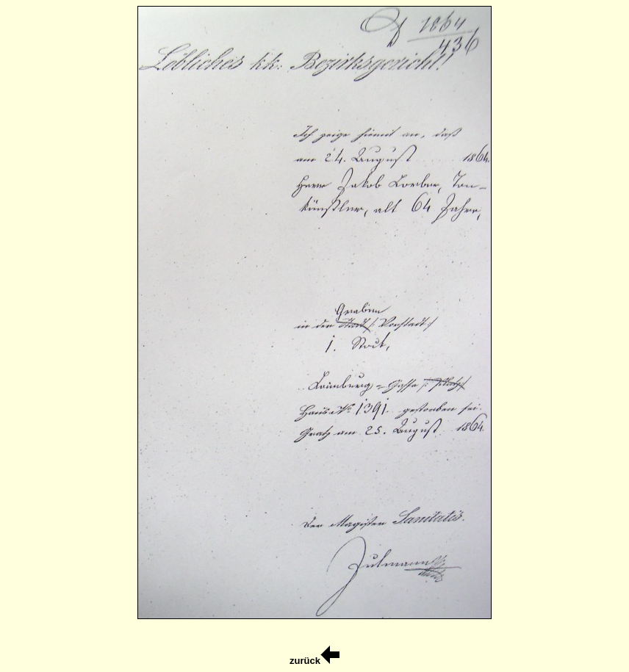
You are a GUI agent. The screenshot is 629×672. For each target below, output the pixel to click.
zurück (314, 661)
